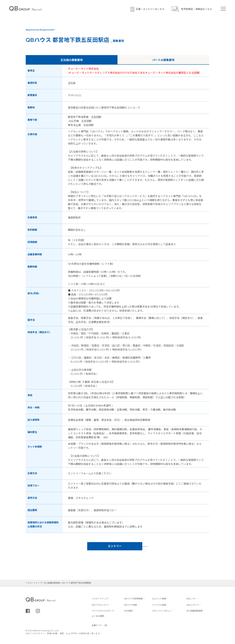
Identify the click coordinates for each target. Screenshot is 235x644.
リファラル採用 (159, 605)
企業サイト (97, 625)
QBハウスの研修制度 (133, 599)
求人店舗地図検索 (194, 611)
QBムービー (192, 599)
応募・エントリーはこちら (150, 9)
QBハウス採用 (130, 605)
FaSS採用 (128, 611)
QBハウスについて (100, 605)
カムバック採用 (159, 599)
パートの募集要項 (163, 60)
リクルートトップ (100, 599)
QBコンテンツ (193, 605)
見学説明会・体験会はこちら (197, 9)
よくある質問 (98, 616)
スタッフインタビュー (162, 611)
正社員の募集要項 (72, 60)
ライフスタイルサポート (103, 611)
